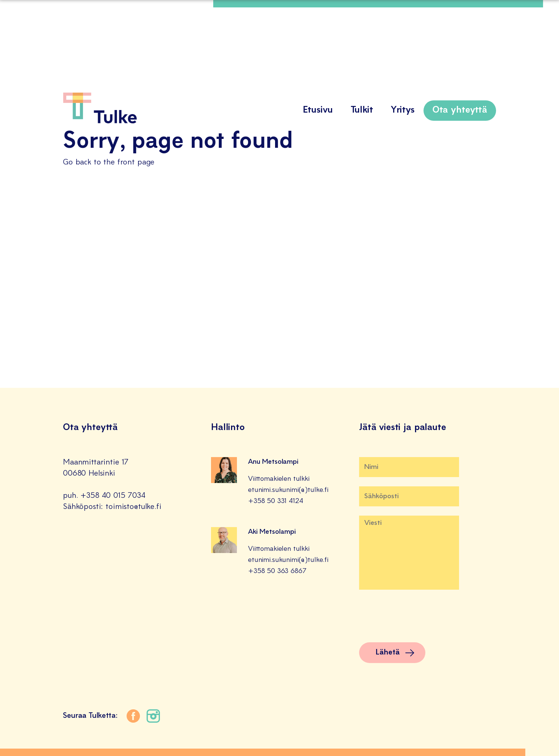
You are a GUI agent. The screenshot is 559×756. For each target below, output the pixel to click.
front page (136, 163)
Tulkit (362, 110)
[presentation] (415, 619)
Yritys (403, 110)
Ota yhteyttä (460, 110)
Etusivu (318, 110)
